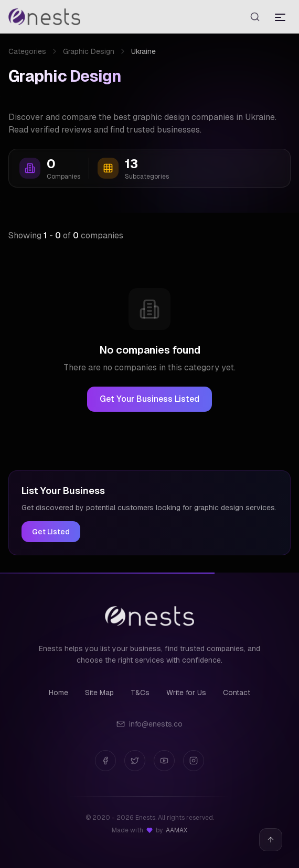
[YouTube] (164, 761)
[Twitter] (135, 761)
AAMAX (177, 830)
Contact (237, 693)
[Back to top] (271, 840)
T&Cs (140, 693)
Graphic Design (89, 51)
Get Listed (51, 532)
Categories (27, 51)
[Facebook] (105, 761)
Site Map (99, 693)
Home (58, 693)
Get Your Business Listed (149, 399)
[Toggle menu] (280, 17)
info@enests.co (149, 724)
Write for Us (186, 693)
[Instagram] (194, 761)
